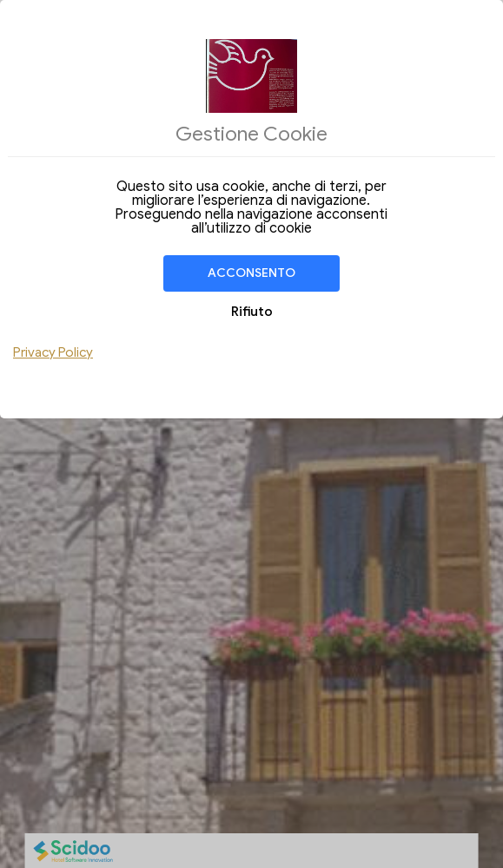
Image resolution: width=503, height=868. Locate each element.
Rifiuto (252, 312)
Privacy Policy (53, 352)
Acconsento (251, 273)
